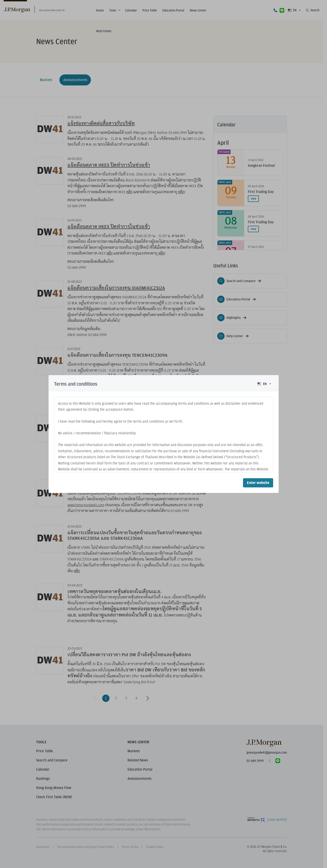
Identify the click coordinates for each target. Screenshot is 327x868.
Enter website (258, 483)
